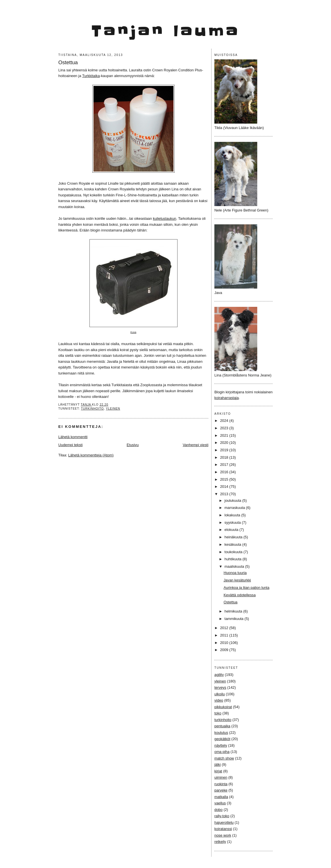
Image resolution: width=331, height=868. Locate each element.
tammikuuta (234, 619)
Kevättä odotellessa (240, 595)
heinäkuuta (234, 537)
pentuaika (222, 726)
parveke (221, 790)
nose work (223, 835)
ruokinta (221, 784)
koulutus (221, 733)
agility (219, 675)
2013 (225, 494)
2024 (225, 421)
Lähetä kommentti (73, 437)
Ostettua (231, 602)
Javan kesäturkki (237, 580)
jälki (218, 765)
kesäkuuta (233, 544)
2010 (225, 643)
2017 (225, 465)
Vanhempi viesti (196, 445)
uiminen (221, 777)
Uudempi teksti (70, 445)
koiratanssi (223, 829)
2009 (225, 650)
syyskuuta (233, 522)
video (219, 700)
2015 (225, 479)
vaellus (220, 803)
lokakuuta (233, 515)
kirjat (218, 771)
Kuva (133, 332)
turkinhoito (92, 409)
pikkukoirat (223, 707)
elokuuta (232, 530)
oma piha (222, 752)
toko (218, 713)
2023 (225, 428)
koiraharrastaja (227, 398)
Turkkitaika (91, 76)
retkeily (220, 842)
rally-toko (222, 816)
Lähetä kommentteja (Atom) (91, 455)
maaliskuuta (235, 566)
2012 (225, 628)
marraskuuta (235, 508)
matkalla (221, 797)
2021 (225, 435)
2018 (225, 457)
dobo (219, 810)
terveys (220, 687)
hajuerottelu (224, 822)
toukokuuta (234, 552)
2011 (225, 635)
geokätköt (222, 739)
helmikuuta (234, 611)
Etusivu (133, 445)
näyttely (221, 745)
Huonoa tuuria (235, 573)
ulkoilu (220, 694)
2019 (225, 450)
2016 (225, 472)
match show (224, 758)
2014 (225, 487)
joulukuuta (233, 501)
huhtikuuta (233, 559)
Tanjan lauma (166, 31)
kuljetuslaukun (165, 218)
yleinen (113, 409)
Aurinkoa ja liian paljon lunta (246, 588)
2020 (225, 443)
